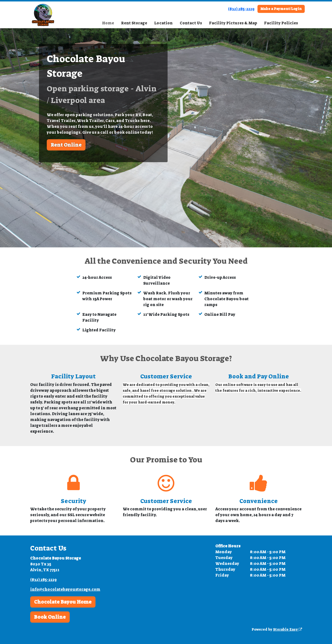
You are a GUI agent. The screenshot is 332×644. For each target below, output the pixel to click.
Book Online (50, 617)
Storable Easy (288, 629)
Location (163, 23)
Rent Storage (134, 23)
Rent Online (66, 145)
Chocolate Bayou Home (63, 602)
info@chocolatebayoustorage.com (65, 589)
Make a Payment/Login (281, 9)
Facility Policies (281, 23)
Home (108, 23)
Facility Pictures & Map (233, 23)
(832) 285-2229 (241, 9)
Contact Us (191, 23)
